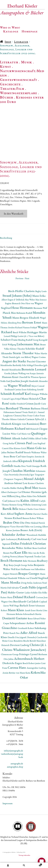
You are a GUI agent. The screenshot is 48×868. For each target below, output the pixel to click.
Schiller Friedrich (18, 412)
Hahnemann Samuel (13, 421)
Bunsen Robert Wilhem (33, 527)
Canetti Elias (8, 457)
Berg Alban (22, 505)
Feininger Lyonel (29, 663)
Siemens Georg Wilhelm (20, 513)
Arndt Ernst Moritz (34, 619)
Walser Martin (41, 362)
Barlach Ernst (28, 614)
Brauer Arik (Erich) (31, 539)
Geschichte (10, 84)
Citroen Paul (24, 452)
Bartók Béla (11, 517)
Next (27, 287)
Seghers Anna (24, 522)
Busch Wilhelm (20, 341)
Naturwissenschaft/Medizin (22, 73)
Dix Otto (26, 531)
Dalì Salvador (13, 596)
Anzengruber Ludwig (36, 677)
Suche (24, 865)
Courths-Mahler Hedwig (13, 497)
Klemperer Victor (8, 535)
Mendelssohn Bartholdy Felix (14, 374)
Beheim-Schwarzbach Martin (29, 623)
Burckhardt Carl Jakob (26, 610)
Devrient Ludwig (20, 654)
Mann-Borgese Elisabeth (26, 326)
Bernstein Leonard (34, 378)
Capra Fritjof (15, 408)
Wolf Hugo (14, 614)
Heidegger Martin (37, 341)
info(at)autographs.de (13, 759)
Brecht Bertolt (30, 650)
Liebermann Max (28, 353)
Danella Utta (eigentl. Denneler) (22, 646)
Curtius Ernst (21, 398)
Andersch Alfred (11, 470)
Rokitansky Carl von (30, 548)
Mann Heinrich (30, 407)
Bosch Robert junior (32, 672)
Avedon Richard (15, 336)
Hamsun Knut (10, 386)
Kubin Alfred (30, 509)
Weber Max (34, 308)
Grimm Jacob (33, 412)
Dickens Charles (26, 518)
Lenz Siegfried (39, 452)
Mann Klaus (16, 619)
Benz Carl (16, 465)
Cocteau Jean (42, 606)
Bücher (7, 97)
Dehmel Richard (24, 606)
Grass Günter (39, 518)
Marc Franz (28, 424)
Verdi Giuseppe (33, 475)
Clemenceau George (10, 663)
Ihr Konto (8, 865)
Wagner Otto (7, 610)
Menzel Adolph (34, 487)
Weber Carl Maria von (21, 442)
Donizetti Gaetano (15, 627)
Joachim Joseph (20, 390)
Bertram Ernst (32, 331)
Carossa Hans (17, 676)
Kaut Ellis (21, 561)
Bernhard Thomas (18, 417)
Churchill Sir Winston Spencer (32, 386)
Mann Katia (25, 681)
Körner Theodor (18, 357)
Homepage (30, 31)
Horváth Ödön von (25, 535)
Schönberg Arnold (35, 398)
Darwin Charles (40, 523)
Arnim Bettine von (11, 681)
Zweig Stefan (27, 591)
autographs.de (17, 772)
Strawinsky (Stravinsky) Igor (22, 483)
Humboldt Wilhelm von (19, 587)
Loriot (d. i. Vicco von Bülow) (31, 345)
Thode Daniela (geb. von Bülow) (17, 366)
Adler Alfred (29, 641)
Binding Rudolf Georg (28, 349)
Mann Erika (39, 304)
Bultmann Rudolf (25, 322)
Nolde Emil (6, 390)
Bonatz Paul (9, 562)
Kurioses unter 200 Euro (22, 99)
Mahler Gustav (16, 601)
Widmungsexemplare (19, 93)
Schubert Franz (9, 348)
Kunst (6, 66)
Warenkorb (37, 864)
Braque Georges (29, 582)
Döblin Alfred (35, 447)
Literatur (21, 42)
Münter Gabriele (18, 428)
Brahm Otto (12, 531)
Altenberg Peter (15, 331)
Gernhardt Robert (26, 637)
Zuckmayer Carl (15, 501)
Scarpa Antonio (37, 382)
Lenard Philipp (11, 345)
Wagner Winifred (19, 394)
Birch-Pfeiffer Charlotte (22, 300)
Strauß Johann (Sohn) (17, 304)
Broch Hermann (12, 569)
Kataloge (11, 31)
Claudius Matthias (23, 479)
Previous (19, 287)
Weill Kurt (16, 578)
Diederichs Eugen (12, 672)
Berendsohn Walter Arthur (17, 557)
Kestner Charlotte (36, 492)
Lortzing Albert (41, 535)
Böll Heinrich (32, 438)
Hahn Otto (32, 505)
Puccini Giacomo (36, 370)
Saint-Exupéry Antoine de (33, 465)
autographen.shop (15, 776)
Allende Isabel (20, 447)
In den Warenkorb (14, 222)
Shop (8, 42)
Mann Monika (11, 591)
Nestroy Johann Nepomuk (22, 565)
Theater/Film (12, 88)
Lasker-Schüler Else (34, 601)
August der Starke (14, 370)
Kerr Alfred (8, 523)
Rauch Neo (15, 642)
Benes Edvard (34, 627)
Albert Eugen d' (9, 308)
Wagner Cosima (39, 366)
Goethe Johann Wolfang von (17, 382)
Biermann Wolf (40, 317)
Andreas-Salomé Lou (16, 492)
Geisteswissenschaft (19, 80)
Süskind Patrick (38, 532)
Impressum (8, 812)
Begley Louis (41, 300)
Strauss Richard (13, 527)
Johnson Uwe (14, 510)
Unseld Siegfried (39, 587)
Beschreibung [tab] (6, 247)
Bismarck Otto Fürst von (23, 312)
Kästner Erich (20, 457)
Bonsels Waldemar (32, 461)
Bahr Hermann (30, 570)
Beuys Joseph (15, 574)
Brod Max (32, 496)
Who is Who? (10, 27)
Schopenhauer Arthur (22, 632)
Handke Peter (20, 475)
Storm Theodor (24, 362)
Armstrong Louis (39, 513)
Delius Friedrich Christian (28, 552)
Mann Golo (35, 457)
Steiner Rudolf (16, 461)
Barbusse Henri (39, 417)
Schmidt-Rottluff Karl (16, 402)
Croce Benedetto (16, 650)
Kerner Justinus (13, 539)
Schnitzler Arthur (14, 543)
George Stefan (27, 574)
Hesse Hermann (22, 316)
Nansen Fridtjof (30, 336)
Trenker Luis (40, 565)
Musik (26, 62)
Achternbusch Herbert (29, 667)
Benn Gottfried (39, 557)
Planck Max (10, 322)
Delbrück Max (23, 308)
